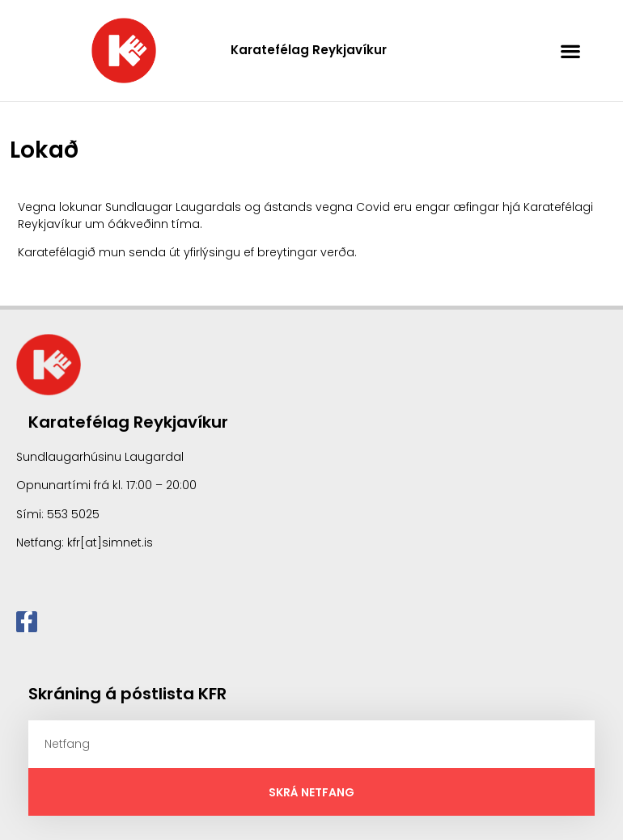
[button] (571, 51)
